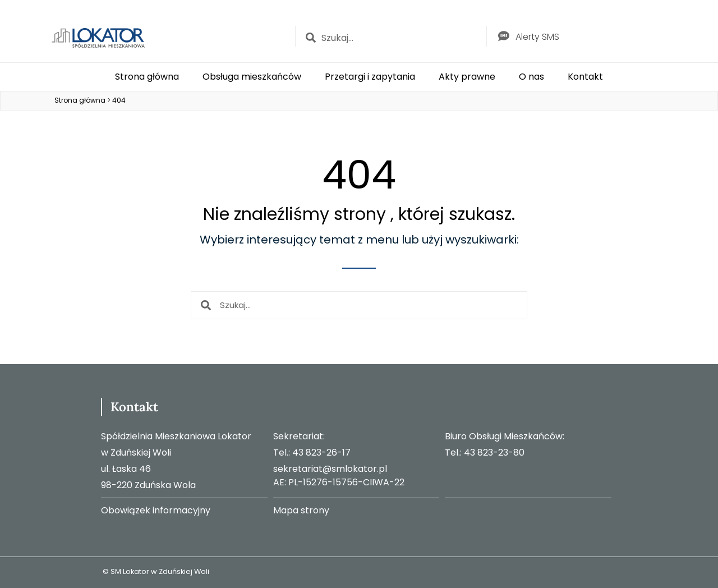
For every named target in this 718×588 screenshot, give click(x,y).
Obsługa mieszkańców (252, 77)
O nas (531, 77)
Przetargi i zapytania (370, 77)
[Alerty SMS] (504, 36)
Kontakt (585, 77)
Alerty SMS (537, 37)
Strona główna (147, 77)
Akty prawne (467, 77)
